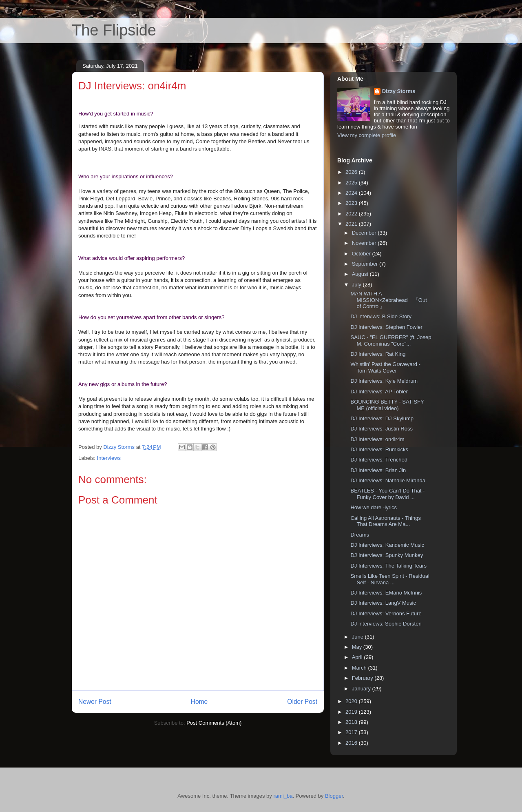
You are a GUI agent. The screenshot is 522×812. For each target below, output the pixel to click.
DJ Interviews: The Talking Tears (388, 566)
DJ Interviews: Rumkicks (379, 449)
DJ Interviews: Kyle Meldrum (384, 381)
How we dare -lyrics (373, 507)
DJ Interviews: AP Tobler (379, 392)
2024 (352, 193)
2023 (352, 203)
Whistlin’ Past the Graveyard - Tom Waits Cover (385, 367)
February (363, 678)
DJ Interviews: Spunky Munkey (387, 555)
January (362, 689)
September (366, 264)
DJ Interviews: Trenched (379, 460)
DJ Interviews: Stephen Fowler (386, 327)
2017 (352, 732)
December (365, 233)
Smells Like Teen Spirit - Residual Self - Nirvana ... (390, 579)
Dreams (360, 535)
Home (199, 702)
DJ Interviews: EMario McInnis (386, 593)
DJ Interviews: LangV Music (383, 603)
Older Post (302, 702)
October (362, 254)
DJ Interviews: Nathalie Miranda (388, 480)
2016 (352, 743)
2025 (352, 183)
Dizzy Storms (399, 91)
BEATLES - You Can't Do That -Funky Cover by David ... (387, 494)
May (358, 647)
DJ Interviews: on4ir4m (377, 439)
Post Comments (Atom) (214, 723)
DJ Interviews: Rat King (378, 354)
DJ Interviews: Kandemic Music (387, 545)
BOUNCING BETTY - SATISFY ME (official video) (387, 405)
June (358, 637)
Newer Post (95, 702)
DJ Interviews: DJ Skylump (382, 418)
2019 (352, 712)
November (365, 243)
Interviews (109, 458)
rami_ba (283, 796)
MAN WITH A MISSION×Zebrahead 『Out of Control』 (388, 300)
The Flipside (114, 30)
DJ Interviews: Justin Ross (381, 429)
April (358, 657)
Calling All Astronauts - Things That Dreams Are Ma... (385, 521)
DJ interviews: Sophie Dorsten (386, 624)
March (360, 668)
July (357, 285)
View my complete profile (367, 135)
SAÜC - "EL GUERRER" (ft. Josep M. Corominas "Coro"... (391, 341)
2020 (352, 701)
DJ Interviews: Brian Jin (378, 470)
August (361, 274)
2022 (352, 214)
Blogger (334, 796)
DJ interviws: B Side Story (381, 316)
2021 (352, 224)
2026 (352, 172)
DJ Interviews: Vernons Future (386, 613)
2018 (352, 722)
